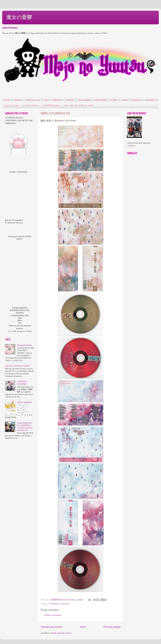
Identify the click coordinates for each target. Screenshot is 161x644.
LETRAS (114, 100)
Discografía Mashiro (24, 345)
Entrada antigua (112, 627)
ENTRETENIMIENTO (31, 106)
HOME (7, 100)
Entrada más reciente (51, 627)
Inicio (83, 627)
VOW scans (65, 604)
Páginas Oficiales (11, 106)
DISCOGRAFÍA (84, 100)
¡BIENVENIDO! (10, 28)
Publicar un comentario (53, 615)
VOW (46, 100)
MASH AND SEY (33, 100)
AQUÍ (130, 146)
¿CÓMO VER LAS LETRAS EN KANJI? (79, 106)
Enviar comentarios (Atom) (61, 633)
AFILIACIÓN (150, 100)
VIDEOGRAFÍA (100, 100)
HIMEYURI (70, 100)
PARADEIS (57, 100)
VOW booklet (54, 604)
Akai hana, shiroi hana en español (17, 366)
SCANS (125, 100)
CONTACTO (137, 100)
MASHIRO (18, 100)
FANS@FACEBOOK (51, 106)
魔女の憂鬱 (19, 17)
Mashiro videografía (24, 402)
